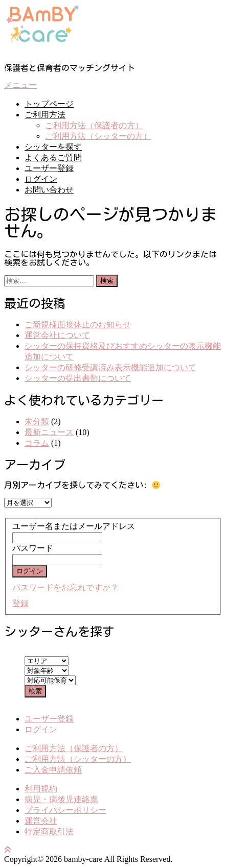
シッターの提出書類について (78, 378)
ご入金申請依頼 (53, 770)
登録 (20, 603)
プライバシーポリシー (65, 810)
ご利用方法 (45, 115)
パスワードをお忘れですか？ (65, 587)
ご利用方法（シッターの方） (98, 136)
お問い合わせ (49, 190)
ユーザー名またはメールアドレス (74, 526)
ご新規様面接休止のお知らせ (78, 324)
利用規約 (41, 789)
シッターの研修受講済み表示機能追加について (110, 367)
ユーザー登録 (49, 168)
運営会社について (57, 335)
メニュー (20, 85)
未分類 (37, 421)
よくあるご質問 (53, 158)
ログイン (41, 179)
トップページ (49, 104)
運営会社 (41, 821)
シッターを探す (53, 147)
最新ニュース (49, 432)
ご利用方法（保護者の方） (94, 125)
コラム (37, 443)
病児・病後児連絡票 (61, 799)
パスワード (33, 548)
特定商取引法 (49, 831)
